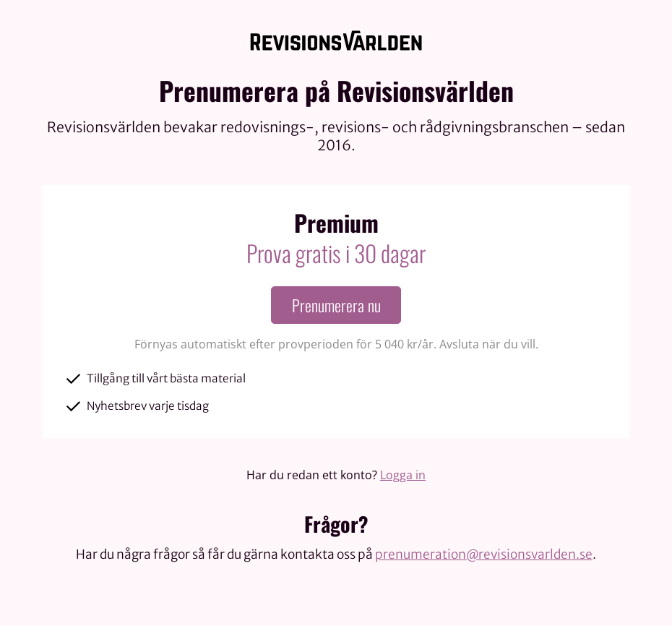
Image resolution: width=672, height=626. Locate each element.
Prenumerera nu (336, 305)
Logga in (403, 475)
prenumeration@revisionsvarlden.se (484, 554)
